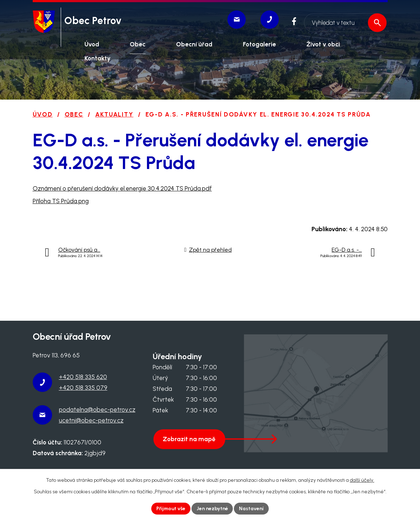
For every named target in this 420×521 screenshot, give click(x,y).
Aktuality (114, 114)
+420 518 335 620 (83, 377)
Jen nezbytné (212, 509)
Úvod (43, 114)
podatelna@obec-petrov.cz (97, 410)
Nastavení (252, 509)
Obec (74, 114)
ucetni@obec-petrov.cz (91, 420)
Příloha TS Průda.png (61, 201)
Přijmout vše (171, 509)
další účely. (362, 480)
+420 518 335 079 (83, 388)
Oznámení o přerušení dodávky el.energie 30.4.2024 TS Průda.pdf (122, 188)
